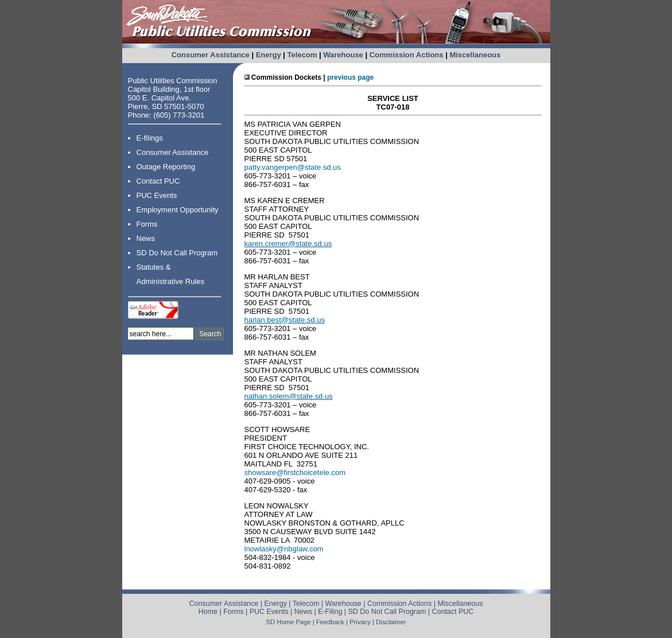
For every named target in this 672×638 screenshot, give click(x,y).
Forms (147, 224)
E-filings (150, 138)
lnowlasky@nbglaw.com (284, 549)
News (146, 238)
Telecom (302, 55)
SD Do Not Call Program (177, 253)
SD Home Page (289, 622)
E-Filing (330, 612)
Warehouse (343, 55)
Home (208, 612)
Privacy (360, 622)
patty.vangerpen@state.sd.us (293, 167)
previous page (350, 77)
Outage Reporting (166, 167)
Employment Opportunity (178, 210)
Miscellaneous (475, 55)
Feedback (330, 622)
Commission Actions (407, 55)
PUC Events (157, 195)
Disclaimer (391, 622)
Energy (269, 55)
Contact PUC (158, 181)
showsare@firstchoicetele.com (295, 472)
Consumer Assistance (211, 55)
